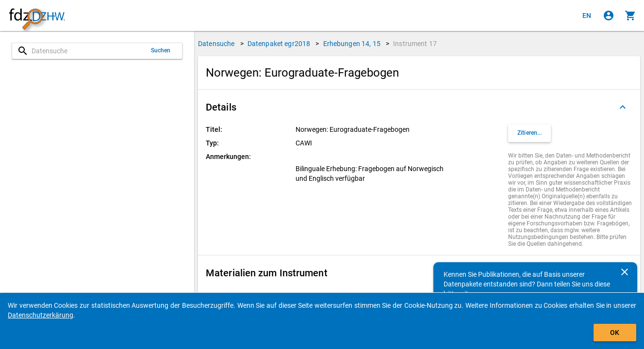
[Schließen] (625, 272)
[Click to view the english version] (587, 16)
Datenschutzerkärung (41, 315)
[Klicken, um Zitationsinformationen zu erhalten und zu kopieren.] (529, 133)
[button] (419, 107)
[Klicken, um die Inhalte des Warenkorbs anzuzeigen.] (630, 16)
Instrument (415, 44)
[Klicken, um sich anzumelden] (609, 16)
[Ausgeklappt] (623, 107)
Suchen (161, 50)
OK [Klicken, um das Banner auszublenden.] (615, 333)
